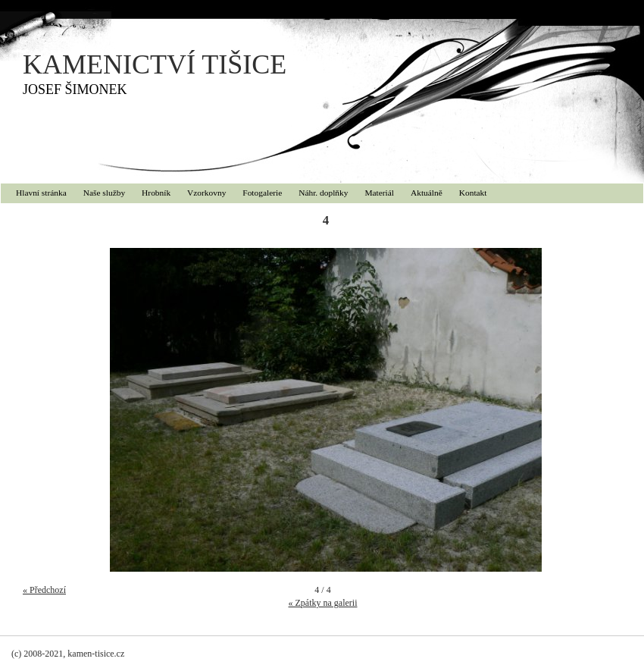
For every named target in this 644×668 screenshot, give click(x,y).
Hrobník (156, 193)
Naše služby (104, 193)
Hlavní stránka (41, 193)
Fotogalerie (262, 193)
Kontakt (473, 193)
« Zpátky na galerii (323, 603)
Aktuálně (427, 193)
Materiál (379, 193)
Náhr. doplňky (323, 193)
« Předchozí (44, 590)
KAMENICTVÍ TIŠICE (155, 64)
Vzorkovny (206, 193)
